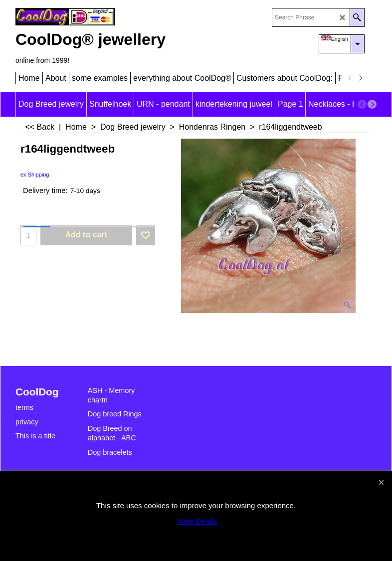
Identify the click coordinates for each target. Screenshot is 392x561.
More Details (197, 521)
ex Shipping (35, 175)
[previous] (350, 78)
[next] (360, 78)
